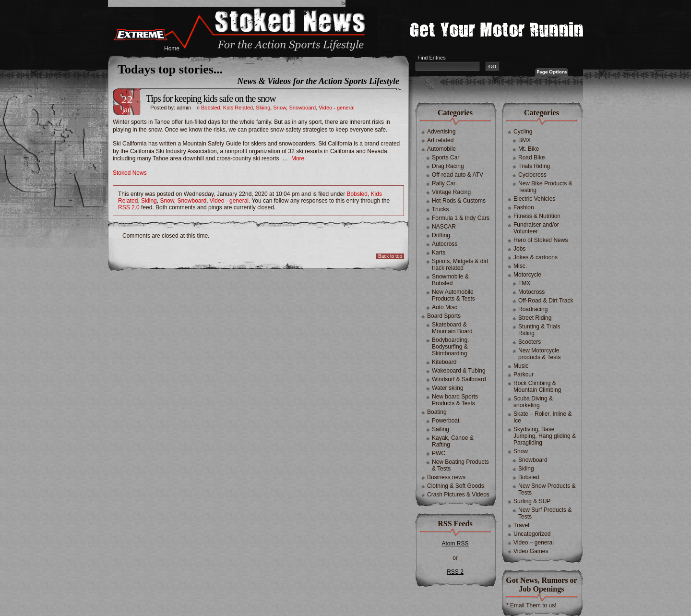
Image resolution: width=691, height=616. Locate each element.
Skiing (263, 108)
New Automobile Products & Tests (453, 295)
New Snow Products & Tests (547, 489)
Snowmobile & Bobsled (450, 280)
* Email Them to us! (531, 605)
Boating (437, 412)
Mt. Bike (529, 149)
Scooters (530, 342)
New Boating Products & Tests (460, 465)
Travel (521, 525)
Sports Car (446, 157)
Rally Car (444, 183)
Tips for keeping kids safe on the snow (211, 98)
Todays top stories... (170, 69)
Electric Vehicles (534, 199)
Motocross (531, 292)
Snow (280, 108)
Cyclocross (532, 175)
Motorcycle (527, 275)
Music (521, 366)
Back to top (390, 256)
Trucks (441, 209)
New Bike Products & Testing (545, 187)
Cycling (523, 132)
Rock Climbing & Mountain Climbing (537, 387)
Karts (439, 253)
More (298, 158)
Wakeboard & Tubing (459, 371)
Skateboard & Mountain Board (452, 328)
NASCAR (444, 227)
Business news (446, 477)
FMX (524, 283)
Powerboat (446, 421)
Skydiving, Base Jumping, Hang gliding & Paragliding (545, 436)
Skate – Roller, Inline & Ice (542, 417)
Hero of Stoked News (541, 240)
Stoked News (130, 173)
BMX (524, 140)
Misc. (520, 266)
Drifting (441, 235)
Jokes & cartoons (536, 257)
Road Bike (531, 157)
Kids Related (238, 108)
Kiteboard (444, 362)
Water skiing (448, 388)
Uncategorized (532, 534)
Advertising (441, 132)
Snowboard (302, 108)
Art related (440, 140)
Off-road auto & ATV (458, 175)
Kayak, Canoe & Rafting (453, 441)
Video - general (336, 108)
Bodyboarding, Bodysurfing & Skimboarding (450, 347)
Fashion (524, 207)
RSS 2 (455, 572)
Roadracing (533, 309)
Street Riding (535, 318)
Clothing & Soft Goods (456, 486)
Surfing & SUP (532, 501)
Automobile (441, 149)
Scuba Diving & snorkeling (533, 402)
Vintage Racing (451, 192)
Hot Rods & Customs (459, 201)
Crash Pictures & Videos (458, 495)
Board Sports (444, 316)
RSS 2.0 (129, 207)
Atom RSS (455, 544)
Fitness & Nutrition (537, 216)
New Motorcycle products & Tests (540, 354)
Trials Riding (534, 166)
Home (172, 48)
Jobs (519, 249)
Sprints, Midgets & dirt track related (460, 265)
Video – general (534, 543)
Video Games (531, 551)
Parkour (524, 374)
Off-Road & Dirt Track (546, 301)
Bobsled (211, 108)
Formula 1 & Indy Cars (461, 218)
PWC (439, 453)
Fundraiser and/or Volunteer (536, 228)
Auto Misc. (445, 307)
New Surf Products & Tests (545, 513)
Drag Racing (448, 166)
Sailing (441, 429)
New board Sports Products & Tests (455, 400)
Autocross (445, 244)
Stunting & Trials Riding (539, 330)
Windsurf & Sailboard (459, 379)
